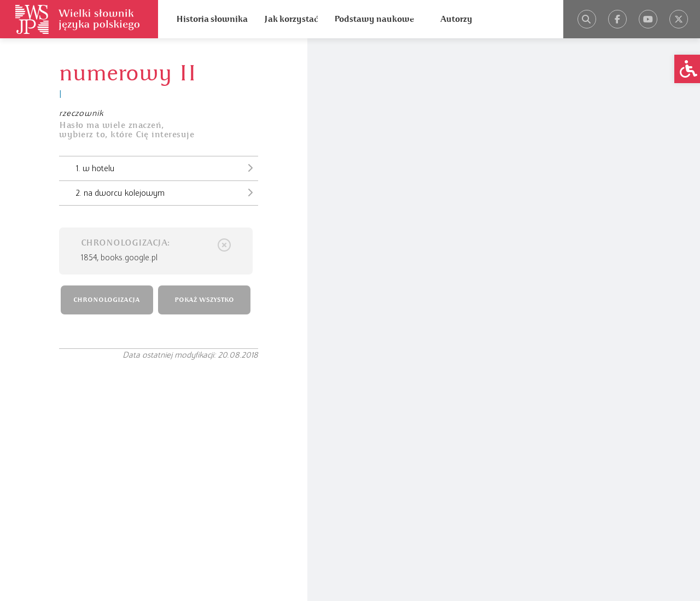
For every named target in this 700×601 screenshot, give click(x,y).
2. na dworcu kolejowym (167, 192)
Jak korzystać (291, 19)
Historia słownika (212, 19)
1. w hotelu (167, 168)
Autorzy (456, 19)
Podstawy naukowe (374, 19)
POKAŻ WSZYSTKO (204, 300)
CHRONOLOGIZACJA (107, 300)
